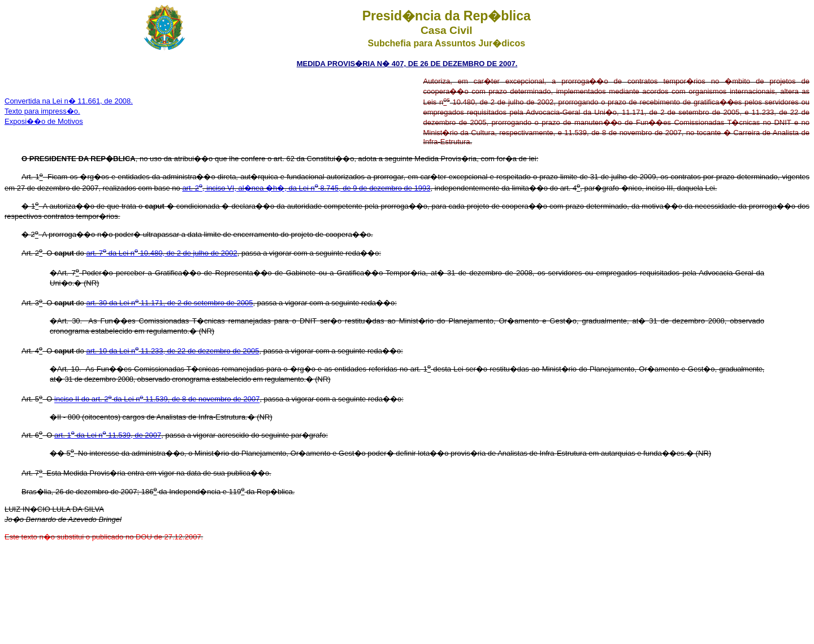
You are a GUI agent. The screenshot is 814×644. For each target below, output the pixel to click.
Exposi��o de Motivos (44, 121)
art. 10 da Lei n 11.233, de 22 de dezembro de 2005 (172, 351)
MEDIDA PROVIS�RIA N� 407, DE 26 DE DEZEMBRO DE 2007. (407, 64)
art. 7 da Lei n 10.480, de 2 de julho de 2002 (161, 253)
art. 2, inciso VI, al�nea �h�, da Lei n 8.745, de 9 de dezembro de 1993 (306, 188)
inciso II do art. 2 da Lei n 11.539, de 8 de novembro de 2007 (157, 399)
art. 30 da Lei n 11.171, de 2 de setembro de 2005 (169, 303)
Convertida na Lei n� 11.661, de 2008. (69, 101)
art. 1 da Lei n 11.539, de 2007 (108, 435)
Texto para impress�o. (42, 111)
